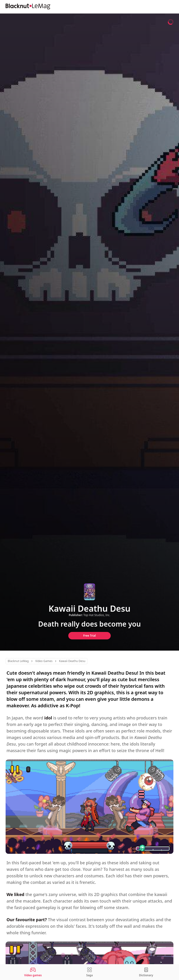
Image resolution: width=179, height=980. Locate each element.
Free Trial (89, 636)
